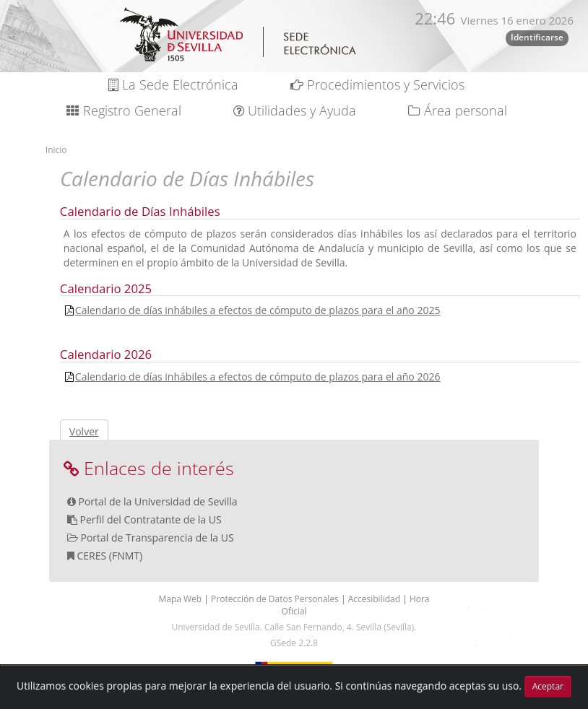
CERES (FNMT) (109, 556)
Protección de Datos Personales (276, 599)
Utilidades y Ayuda (295, 110)
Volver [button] (84, 431)
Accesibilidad (375, 599)
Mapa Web (181, 599)
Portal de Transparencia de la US (157, 538)
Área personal (458, 110)
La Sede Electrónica (173, 84)
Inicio (56, 150)
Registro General (124, 110)
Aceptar (548, 686)
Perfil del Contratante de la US (150, 519)
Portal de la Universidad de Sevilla (157, 501)
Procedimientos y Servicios (377, 84)
